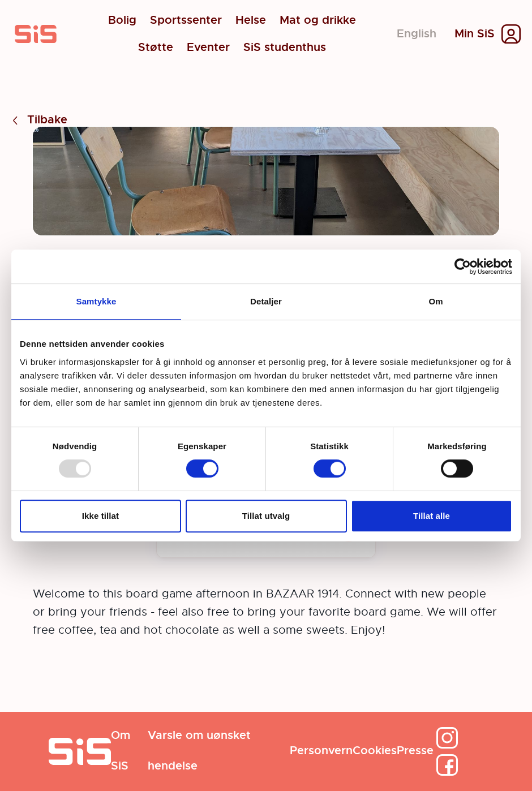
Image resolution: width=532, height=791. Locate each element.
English (417, 34)
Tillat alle (432, 516)
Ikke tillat (100, 516)
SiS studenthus (285, 48)
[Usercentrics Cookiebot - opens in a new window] (463, 266)
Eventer (208, 48)
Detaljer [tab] (266, 301)
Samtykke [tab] (96, 301)
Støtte (156, 48)
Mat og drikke (318, 20)
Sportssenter (186, 20)
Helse (251, 20)
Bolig (122, 20)
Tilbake (38, 120)
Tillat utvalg (266, 516)
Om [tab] (436, 301)
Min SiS (475, 34)
